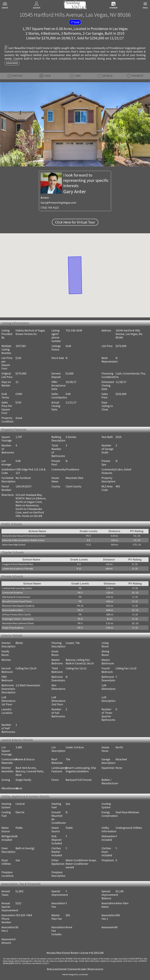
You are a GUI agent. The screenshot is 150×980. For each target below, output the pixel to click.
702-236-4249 (74, 330)
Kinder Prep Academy (13, 628)
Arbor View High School (14, 545)
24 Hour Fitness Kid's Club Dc (17, 614)
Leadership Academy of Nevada (18, 569)
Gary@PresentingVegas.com (58, 203)
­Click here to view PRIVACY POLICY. (35, 963)
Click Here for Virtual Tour (75, 222)
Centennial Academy (12, 593)
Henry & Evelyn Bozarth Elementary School (24, 536)
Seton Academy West (13, 610)
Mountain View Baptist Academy (18, 606)
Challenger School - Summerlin (18, 619)
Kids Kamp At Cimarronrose (16, 597)
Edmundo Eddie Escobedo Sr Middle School (23, 540)
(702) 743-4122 (50, 208)
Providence (99, 29)
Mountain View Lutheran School (18, 623)
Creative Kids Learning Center (17, 588)
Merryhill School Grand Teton (17, 601)
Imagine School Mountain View (18, 564)
